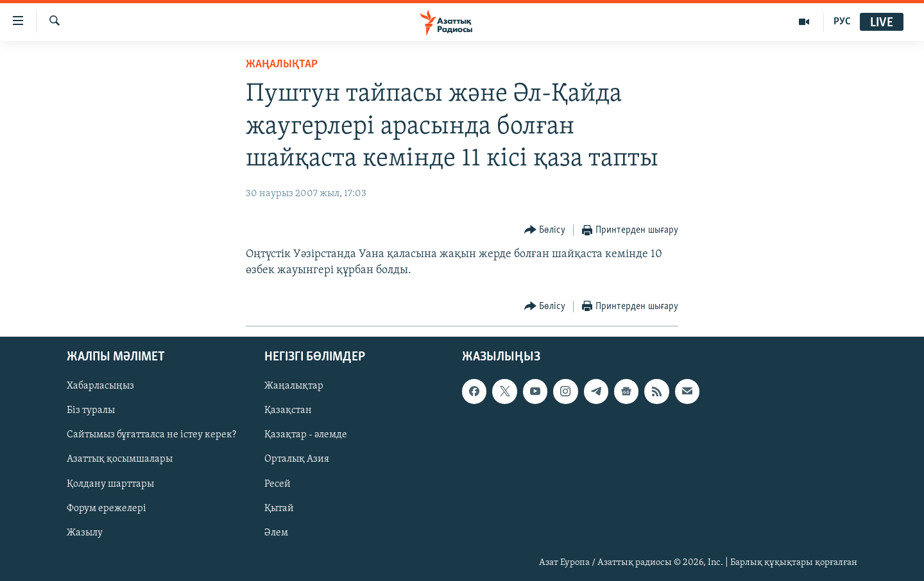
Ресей (278, 484)
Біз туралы (91, 410)
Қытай (279, 508)
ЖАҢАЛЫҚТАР (282, 64)
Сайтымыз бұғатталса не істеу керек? (151, 435)
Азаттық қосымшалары (120, 459)
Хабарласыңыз (100, 386)
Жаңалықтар (294, 386)
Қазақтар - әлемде (306, 435)
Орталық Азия (297, 459)
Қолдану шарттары (110, 484)
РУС (842, 22)
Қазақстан (288, 410)
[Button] (545, 231)
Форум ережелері (107, 508)
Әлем (276, 532)
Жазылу (85, 532)
